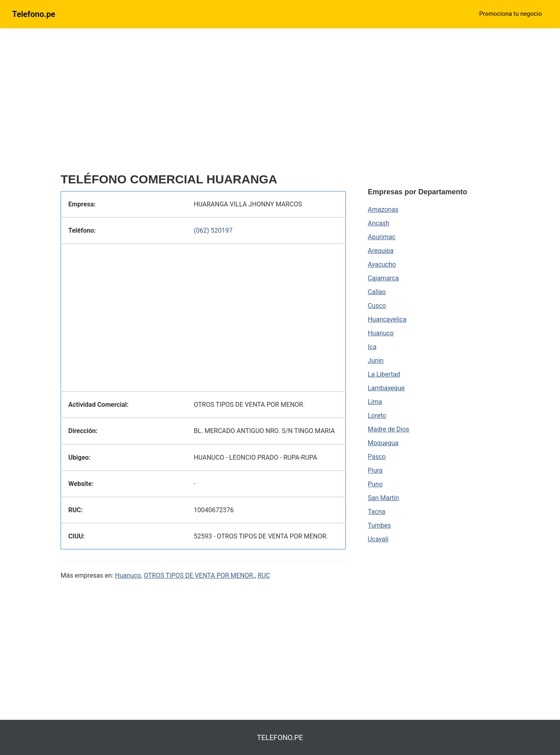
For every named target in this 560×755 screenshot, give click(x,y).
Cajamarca (383, 278)
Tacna (376, 512)
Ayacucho (382, 264)
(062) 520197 (213, 230)
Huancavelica (387, 319)
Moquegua (383, 443)
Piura (375, 470)
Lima (375, 402)
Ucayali (378, 539)
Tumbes (379, 525)
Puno (375, 484)
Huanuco (128, 575)
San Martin (383, 498)
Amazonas (383, 209)
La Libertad (384, 374)
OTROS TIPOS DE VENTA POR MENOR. (199, 575)
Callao (377, 292)
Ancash (378, 223)
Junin (376, 361)
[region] (203, 104)
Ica (372, 347)
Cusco (377, 306)
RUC (264, 575)
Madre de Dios (388, 429)
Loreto (377, 415)
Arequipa (381, 251)
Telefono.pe (34, 14)
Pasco (377, 457)
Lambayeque (386, 388)
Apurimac (382, 237)
